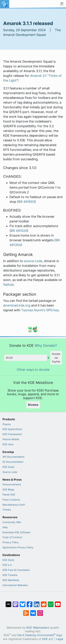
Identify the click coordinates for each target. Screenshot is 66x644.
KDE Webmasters (38, 628)
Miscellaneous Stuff (14, 505)
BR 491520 (19, 231)
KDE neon (8, 444)
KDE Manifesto (11, 580)
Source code (10, 472)
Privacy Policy (11, 542)
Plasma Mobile (11, 439)
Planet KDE (9, 495)
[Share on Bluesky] (23, 603)
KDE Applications (12, 429)
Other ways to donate (33, 370)
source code (33, 261)
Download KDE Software (16, 532)
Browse (33, 405)
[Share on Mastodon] (15, 603)
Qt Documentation (13, 462)
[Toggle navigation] (62, 4)
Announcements (12, 484)
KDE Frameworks (12, 434)
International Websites (15, 585)
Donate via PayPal (56, 358)
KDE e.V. (7, 565)
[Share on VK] (33, 611)
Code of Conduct (12, 537)
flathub (8, 285)
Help (5, 527)
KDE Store (8, 560)
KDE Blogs (8, 489)
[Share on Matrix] (8, 603)
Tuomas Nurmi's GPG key (40, 310)
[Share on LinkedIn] (37, 603)
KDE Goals (8, 467)
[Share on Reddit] (44, 603)
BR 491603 (26, 202)
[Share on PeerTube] (26, 611)
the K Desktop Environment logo (40, 635)
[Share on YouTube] (58, 603)
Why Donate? (46, 345)
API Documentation (13, 457)
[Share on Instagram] (40, 611)
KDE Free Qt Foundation (16, 570)
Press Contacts (11, 500)
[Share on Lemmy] (51, 603)
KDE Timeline (10, 575)
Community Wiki (12, 522)
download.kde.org (17, 305)
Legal (60, 639)
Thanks (7, 510)
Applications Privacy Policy (18, 547)
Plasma (7, 424)
